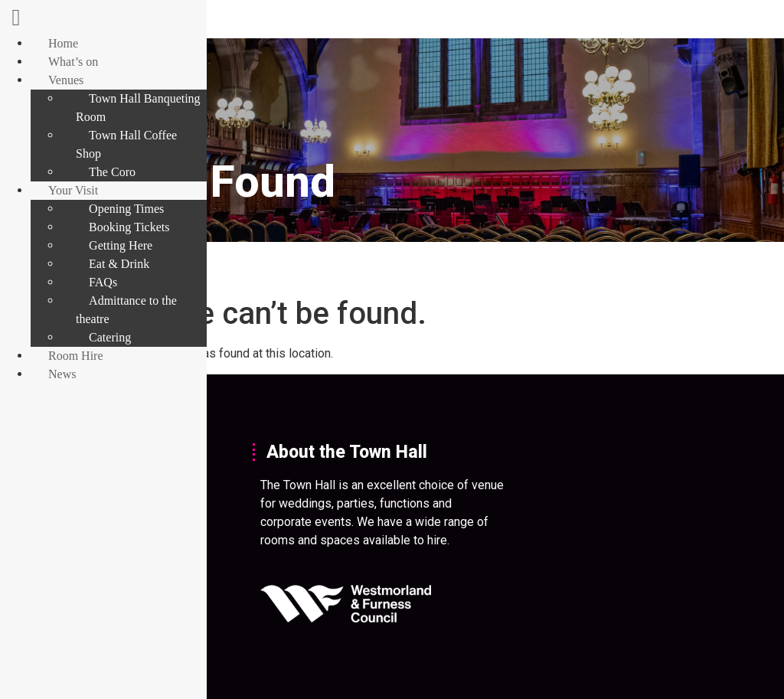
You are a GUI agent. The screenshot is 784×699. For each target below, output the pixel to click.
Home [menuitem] (63, 43)
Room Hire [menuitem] (76, 356)
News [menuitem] (62, 374)
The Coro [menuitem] (112, 172)
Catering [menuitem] (110, 337)
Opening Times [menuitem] (126, 209)
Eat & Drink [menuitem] (119, 264)
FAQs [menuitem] (103, 282)
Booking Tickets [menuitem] (129, 227)
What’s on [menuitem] (73, 62)
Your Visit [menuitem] (73, 190)
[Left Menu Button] (16, 21)
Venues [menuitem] (66, 80)
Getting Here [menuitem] (121, 245)
